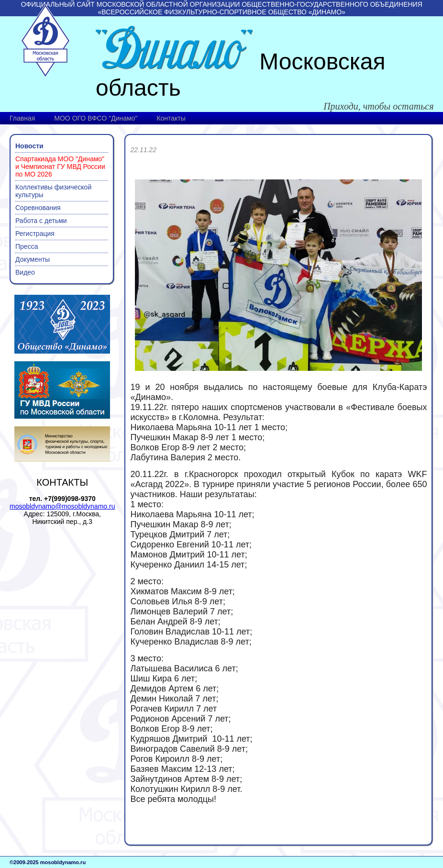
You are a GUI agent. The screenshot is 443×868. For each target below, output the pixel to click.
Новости (29, 146)
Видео (25, 272)
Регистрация (35, 234)
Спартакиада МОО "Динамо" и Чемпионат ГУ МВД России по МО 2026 (60, 167)
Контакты (171, 118)
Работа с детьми (41, 221)
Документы (33, 259)
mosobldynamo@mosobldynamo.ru (62, 506)
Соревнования (38, 208)
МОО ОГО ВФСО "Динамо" (96, 118)
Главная (22, 118)
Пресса (27, 246)
